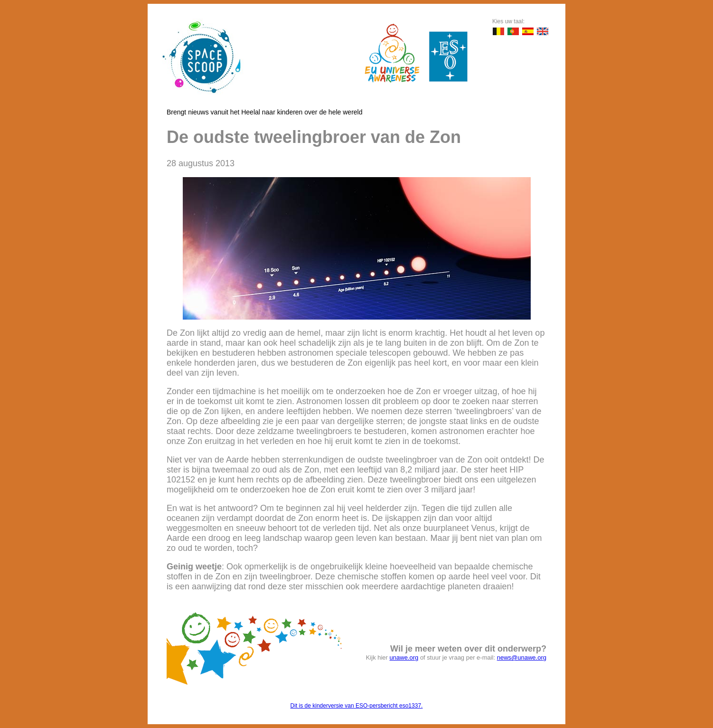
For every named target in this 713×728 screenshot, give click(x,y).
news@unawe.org (522, 657)
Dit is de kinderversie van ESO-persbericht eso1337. (357, 706)
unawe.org (404, 657)
